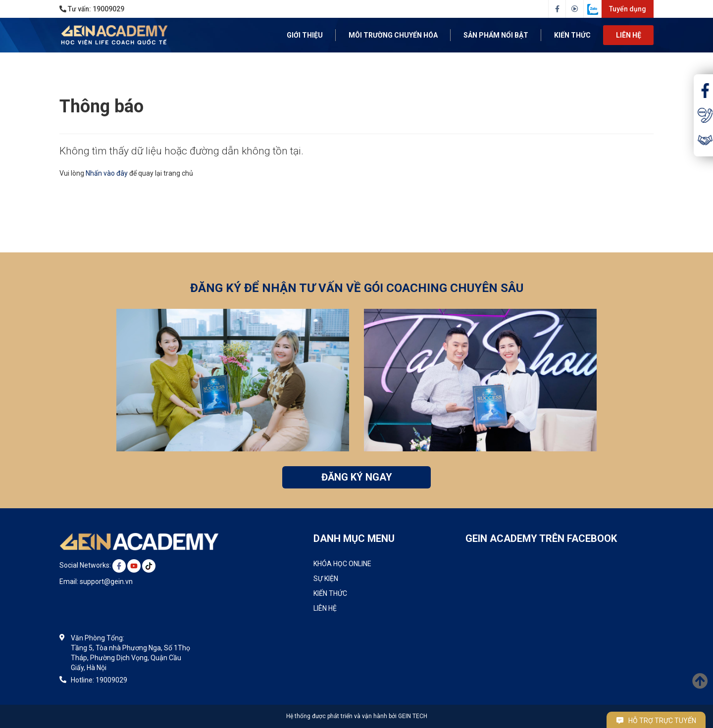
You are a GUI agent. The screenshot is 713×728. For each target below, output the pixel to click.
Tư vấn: (92, 9)
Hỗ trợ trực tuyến (656, 721)
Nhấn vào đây (107, 173)
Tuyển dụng (628, 9)
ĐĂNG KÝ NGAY (357, 477)
